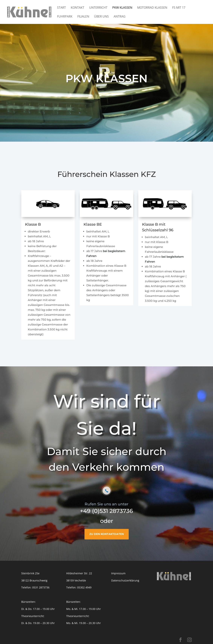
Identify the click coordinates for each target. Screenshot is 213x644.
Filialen (83, 17)
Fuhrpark (65, 17)
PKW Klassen (122, 8)
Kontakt (78, 8)
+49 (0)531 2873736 (106, 511)
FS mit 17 (179, 8)
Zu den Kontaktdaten (107, 534)
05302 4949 (84, 587)
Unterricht (98, 8)
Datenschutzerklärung (125, 580)
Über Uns (101, 17)
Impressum (118, 573)
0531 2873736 (41, 587)
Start (61, 8)
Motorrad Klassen (152, 8)
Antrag (120, 17)
